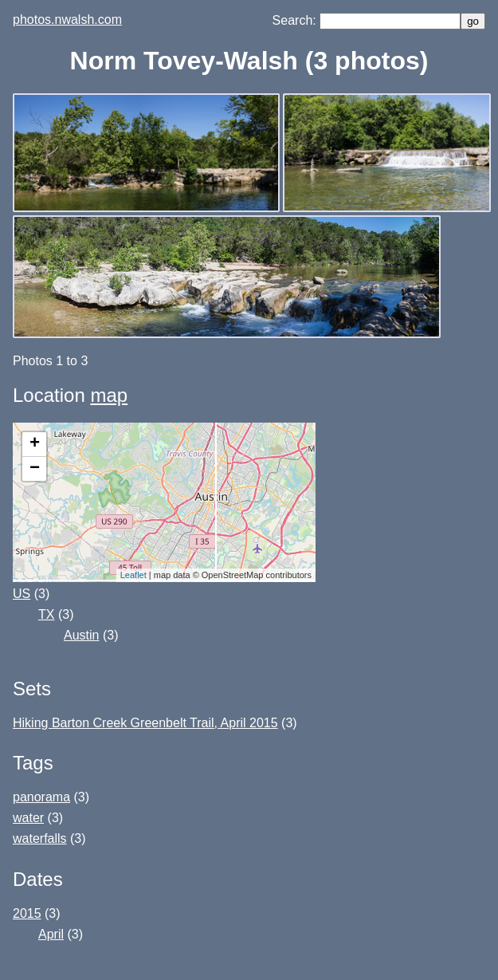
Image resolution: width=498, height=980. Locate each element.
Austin (81, 635)
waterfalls (40, 838)
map (109, 395)
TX (46, 614)
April (51, 934)
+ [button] (35, 444)
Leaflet (133, 575)
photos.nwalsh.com (67, 20)
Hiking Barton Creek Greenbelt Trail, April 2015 (145, 723)
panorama (41, 797)
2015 (27, 913)
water (28, 818)
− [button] (35, 469)
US (22, 594)
